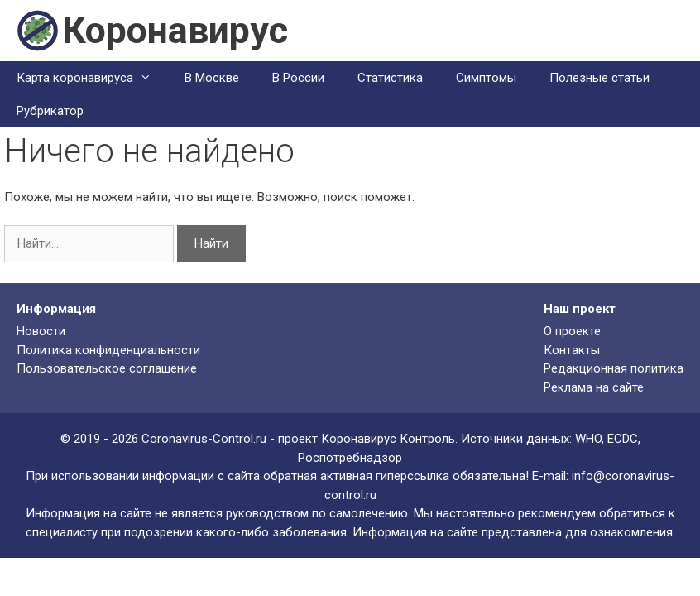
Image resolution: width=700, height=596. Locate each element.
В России (298, 78)
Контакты (572, 350)
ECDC (623, 439)
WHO (588, 439)
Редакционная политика (614, 368)
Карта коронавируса (92, 78)
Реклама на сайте (594, 387)
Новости (41, 331)
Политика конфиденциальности (108, 350)
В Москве (212, 78)
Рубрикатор (50, 111)
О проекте (572, 331)
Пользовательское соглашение (107, 368)
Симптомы (486, 78)
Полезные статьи (599, 78)
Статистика (390, 78)
